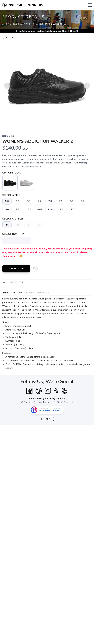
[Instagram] (48, 391)
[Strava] (56, 391)
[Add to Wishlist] (35, 269)
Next (87, 87)
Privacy (41, 398)
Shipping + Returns (56, 398)
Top (48, 419)
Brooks (18, 24)
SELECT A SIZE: (11, 195)
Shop (6, 24)
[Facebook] (29, 391)
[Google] (39, 391)
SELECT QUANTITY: (14, 234)
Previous (7, 87)
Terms (32, 398)
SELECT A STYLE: (13, 219)
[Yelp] (65, 391)
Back (8, 38)
